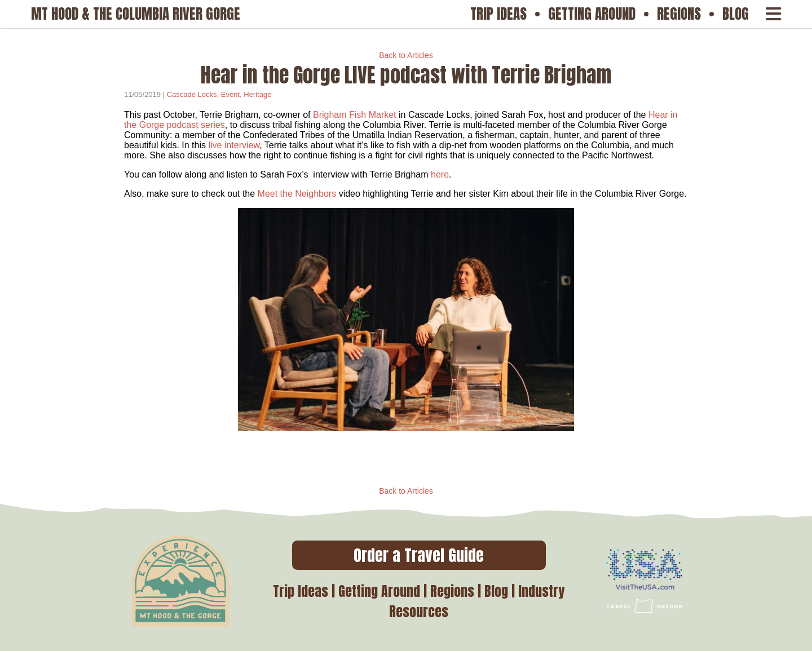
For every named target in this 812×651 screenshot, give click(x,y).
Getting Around (379, 591)
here (440, 174)
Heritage (257, 94)
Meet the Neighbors (297, 194)
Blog (496, 591)
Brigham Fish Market (355, 115)
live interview (234, 145)
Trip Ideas (301, 591)
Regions (452, 591)
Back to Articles (406, 55)
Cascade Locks (192, 94)
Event (230, 94)
